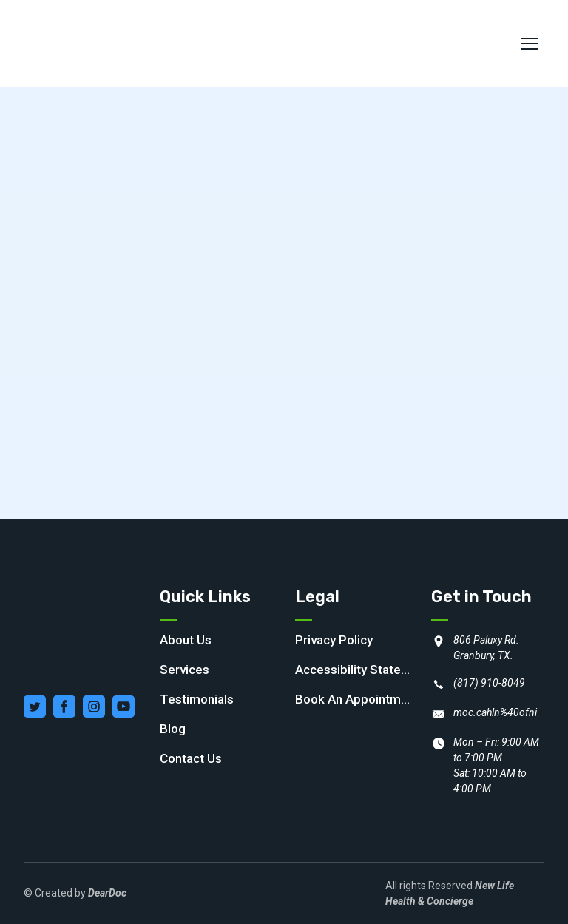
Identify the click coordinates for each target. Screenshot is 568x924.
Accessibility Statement (356, 670)
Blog (173, 729)
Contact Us (191, 758)
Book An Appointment (356, 699)
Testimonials (197, 699)
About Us (186, 640)
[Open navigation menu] (530, 44)
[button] (35, 707)
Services (185, 670)
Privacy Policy (334, 640)
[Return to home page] (101, 43)
